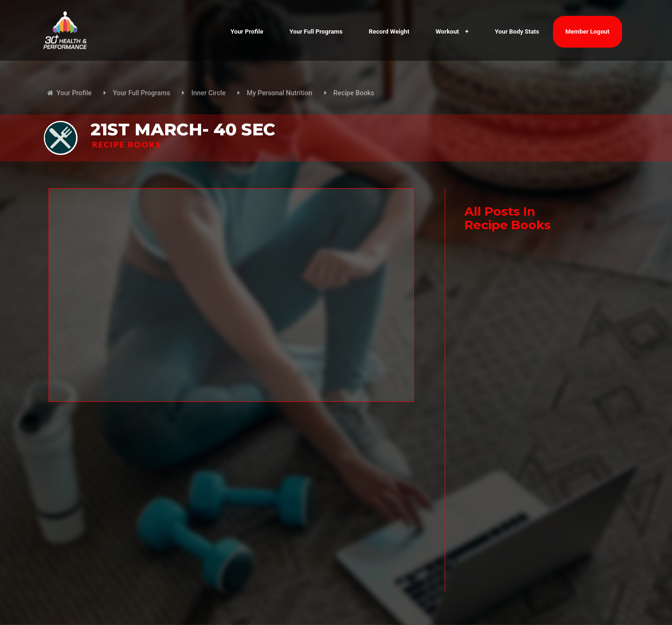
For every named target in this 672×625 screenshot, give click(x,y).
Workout (452, 32)
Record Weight (389, 32)
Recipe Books (354, 93)
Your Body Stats (517, 32)
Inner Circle (208, 93)
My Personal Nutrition (280, 93)
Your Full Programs (316, 32)
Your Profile (247, 32)
